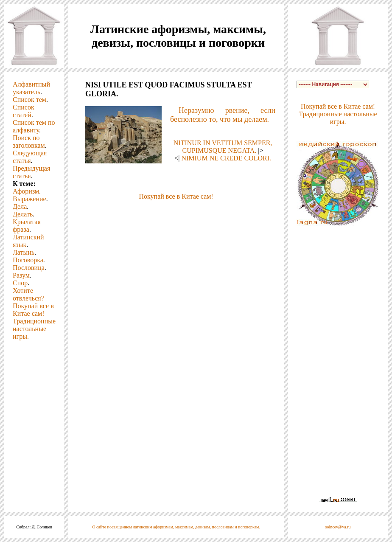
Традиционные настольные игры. (34, 329)
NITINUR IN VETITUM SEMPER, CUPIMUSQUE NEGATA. (223, 147)
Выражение (29, 199)
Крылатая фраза (27, 226)
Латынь (24, 252)
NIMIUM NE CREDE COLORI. (226, 158)
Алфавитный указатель (31, 88)
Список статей (24, 111)
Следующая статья (30, 157)
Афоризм (26, 191)
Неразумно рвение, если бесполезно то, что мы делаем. (223, 115)
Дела (20, 206)
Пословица (29, 268)
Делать (23, 214)
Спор (20, 283)
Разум (21, 275)
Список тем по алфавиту (34, 126)
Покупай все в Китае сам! (33, 310)
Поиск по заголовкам (29, 142)
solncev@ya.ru (338, 527)
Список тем (29, 100)
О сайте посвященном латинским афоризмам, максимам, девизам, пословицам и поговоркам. (176, 527)
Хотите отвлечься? (28, 294)
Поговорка (28, 260)
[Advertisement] (176, 213)
